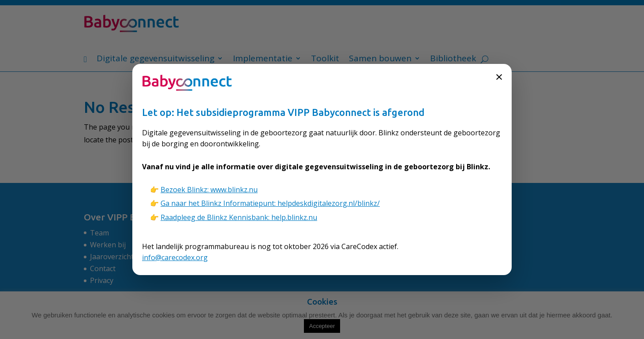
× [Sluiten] (499, 76)
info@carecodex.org (175, 257)
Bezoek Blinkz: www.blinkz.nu (209, 190)
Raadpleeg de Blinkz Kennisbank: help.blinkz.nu (239, 217)
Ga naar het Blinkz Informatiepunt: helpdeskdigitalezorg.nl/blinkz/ (270, 203)
